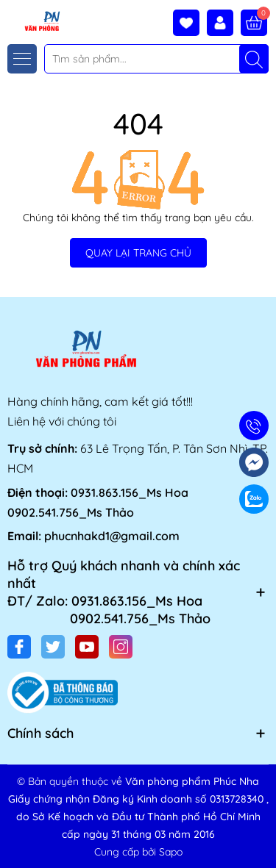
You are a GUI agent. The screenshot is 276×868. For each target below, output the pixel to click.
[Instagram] (121, 647)
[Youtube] (87, 647)
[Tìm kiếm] (254, 59)
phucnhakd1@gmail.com (112, 536)
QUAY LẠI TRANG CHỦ (138, 253)
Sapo (171, 852)
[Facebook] (19, 647)
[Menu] (22, 59)
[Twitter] (53, 647)
